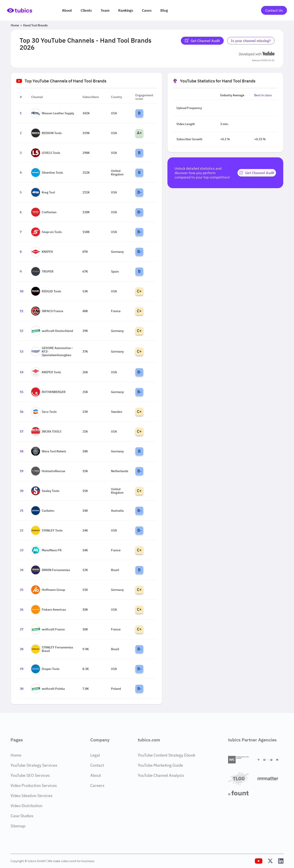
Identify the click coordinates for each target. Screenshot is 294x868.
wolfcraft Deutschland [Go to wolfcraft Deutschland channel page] (52, 331)
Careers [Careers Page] (97, 785)
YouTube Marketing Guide (160, 765)
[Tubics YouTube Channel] (259, 861)
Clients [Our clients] (86, 10)
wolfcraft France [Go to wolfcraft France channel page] (48, 629)
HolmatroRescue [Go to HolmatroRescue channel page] (48, 471)
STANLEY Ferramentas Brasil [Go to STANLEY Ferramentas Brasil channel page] (52, 649)
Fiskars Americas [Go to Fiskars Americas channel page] (49, 610)
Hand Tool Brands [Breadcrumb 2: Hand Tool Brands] (35, 25)
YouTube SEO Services (30, 775)
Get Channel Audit (202, 41)
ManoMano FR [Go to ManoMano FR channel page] (46, 550)
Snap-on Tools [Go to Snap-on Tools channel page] (46, 232)
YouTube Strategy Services (34, 765)
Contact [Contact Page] (97, 765)
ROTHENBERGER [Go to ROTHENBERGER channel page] (48, 392)
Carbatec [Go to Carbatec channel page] (43, 511)
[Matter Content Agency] (270, 778)
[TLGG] (241, 778)
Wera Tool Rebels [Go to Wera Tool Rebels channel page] (49, 451)
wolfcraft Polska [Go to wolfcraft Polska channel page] (48, 689)
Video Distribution (26, 806)
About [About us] (67, 10)
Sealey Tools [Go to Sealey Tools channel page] (45, 491)
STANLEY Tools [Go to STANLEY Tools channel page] (47, 530)
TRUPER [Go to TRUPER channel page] (42, 271)
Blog (164, 10)
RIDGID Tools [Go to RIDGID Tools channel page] (46, 291)
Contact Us (274, 10)
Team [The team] (105, 10)
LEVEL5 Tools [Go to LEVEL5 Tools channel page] (46, 153)
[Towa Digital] (270, 760)
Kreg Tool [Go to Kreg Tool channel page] (43, 192)
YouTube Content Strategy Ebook (166, 755)
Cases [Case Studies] (147, 10)
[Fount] (241, 793)
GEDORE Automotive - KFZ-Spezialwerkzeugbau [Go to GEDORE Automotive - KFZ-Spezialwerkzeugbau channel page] (52, 351)
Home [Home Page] (16, 755)
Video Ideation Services (32, 796)
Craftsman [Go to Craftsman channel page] (44, 212)
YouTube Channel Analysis (161, 775)
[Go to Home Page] (20, 10)
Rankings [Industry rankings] (126, 10)
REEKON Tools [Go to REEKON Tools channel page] (46, 133)
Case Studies (22, 816)
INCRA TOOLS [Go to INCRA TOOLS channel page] (46, 431)
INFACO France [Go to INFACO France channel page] (47, 311)
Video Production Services (34, 785)
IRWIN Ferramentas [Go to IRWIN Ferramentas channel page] (51, 570)
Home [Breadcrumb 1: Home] (15, 25)
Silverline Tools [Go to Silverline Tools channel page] (47, 173)
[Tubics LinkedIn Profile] (281, 861)
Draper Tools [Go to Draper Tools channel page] (45, 669)
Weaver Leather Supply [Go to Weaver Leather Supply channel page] (53, 113)
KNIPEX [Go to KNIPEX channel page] (42, 252)
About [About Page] (96, 775)
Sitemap (18, 826)
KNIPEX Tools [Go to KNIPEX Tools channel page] (46, 372)
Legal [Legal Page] (95, 755)
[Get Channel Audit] (257, 173)
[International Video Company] (241, 760)
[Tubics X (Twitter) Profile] (270, 861)
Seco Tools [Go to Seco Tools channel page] (44, 412)
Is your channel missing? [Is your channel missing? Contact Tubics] (251, 41)
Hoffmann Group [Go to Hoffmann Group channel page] (48, 590)
